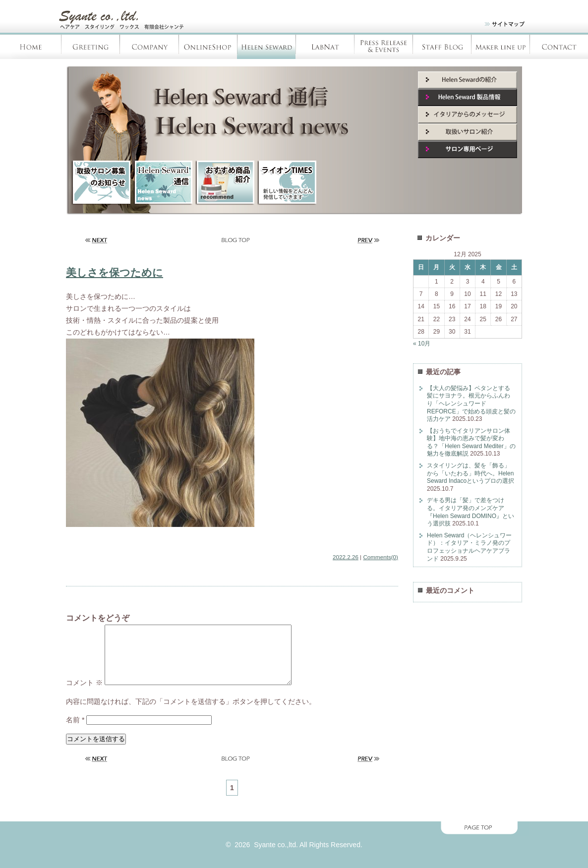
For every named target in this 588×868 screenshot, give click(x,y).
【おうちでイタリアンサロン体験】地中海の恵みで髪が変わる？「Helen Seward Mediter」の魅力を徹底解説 (471, 442)
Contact (559, 47)
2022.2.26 (346, 557)
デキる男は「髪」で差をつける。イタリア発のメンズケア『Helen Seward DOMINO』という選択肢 (470, 512)
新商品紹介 (225, 183)
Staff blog (442, 47)
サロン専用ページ (468, 149)
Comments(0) (381, 557)
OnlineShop (208, 47)
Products (500, 47)
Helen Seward (266, 47)
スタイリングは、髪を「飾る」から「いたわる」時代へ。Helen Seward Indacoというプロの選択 (470, 473)
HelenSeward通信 (163, 183)
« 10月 (422, 344)
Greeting (91, 47)
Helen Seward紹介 (468, 80)
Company (149, 47)
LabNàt (325, 47)
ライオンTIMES (287, 183)
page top (294, 840)
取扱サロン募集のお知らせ (101, 183)
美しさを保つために (115, 272)
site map (499, 26)
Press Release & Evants (383, 47)
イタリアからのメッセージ (468, 115)
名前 (75, 732)
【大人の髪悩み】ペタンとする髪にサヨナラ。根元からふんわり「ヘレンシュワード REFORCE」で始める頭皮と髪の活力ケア (471, 404)
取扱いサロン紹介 (468, 132)
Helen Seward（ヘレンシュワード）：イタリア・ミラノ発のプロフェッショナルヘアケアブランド (469, 547)
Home (31, 47)
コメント (84, 694)
